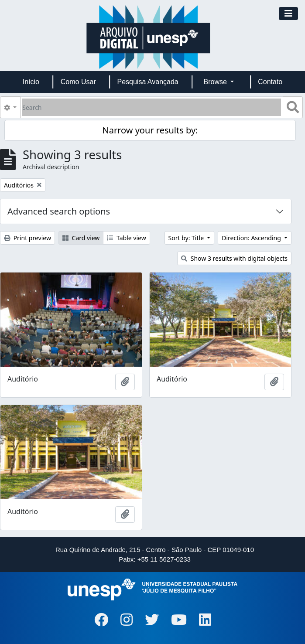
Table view (126, 238)
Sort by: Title (187, 238)
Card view (81, 238)
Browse (216, 82)
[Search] (152, 107)
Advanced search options (59, 211)
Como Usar (78, 82)
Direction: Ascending (252, 238)
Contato (270, 82)
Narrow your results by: (150, 130)
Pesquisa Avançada (147, 82)
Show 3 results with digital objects (234, 258)
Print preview (27, 238)
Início (31, 82)
